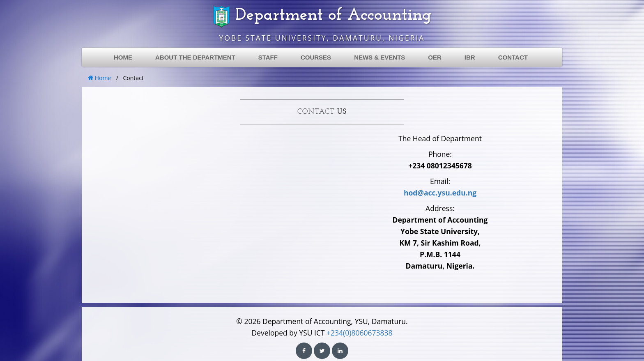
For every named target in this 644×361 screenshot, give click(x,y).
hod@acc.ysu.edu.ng (440, 193)
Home (99, 78)
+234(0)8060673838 (359, 333)
